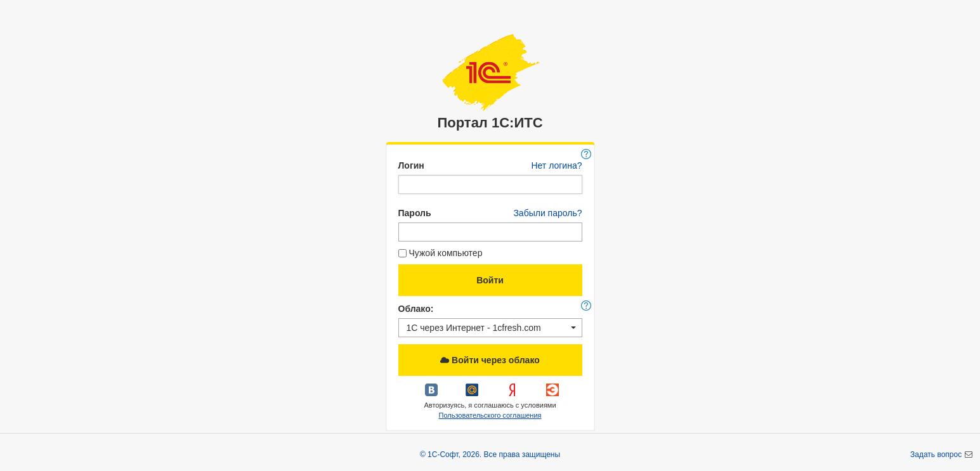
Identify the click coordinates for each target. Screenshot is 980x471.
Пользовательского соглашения (490, 415)
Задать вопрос (937, 455)
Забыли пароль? (547, 213)
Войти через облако (490, 360)
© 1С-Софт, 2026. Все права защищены (490, 455)
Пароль (415, 213)
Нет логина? (556, 165)
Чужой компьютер (441, 253)
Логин (411, 165)
